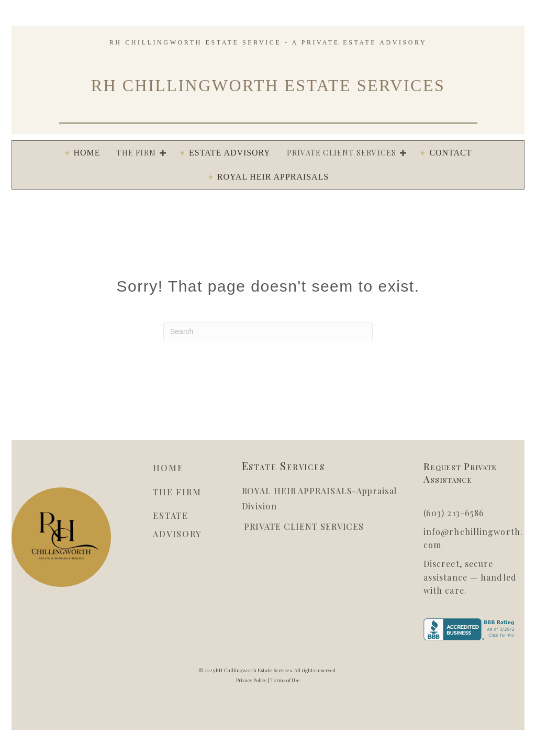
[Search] (268, 331)
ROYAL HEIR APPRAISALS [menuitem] (273, 177)
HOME (168, 468)
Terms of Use (285, 680)
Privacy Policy (251, 680)
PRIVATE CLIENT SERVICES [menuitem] (342, 153)
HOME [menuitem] (87, 153)
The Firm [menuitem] (136, 153)
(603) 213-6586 (454, 513)
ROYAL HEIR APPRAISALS (297, 491)
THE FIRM (177, 492)
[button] (163, 153)
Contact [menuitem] (450, 153)
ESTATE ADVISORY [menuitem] (230, 153)
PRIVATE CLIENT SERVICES (303, 526)
